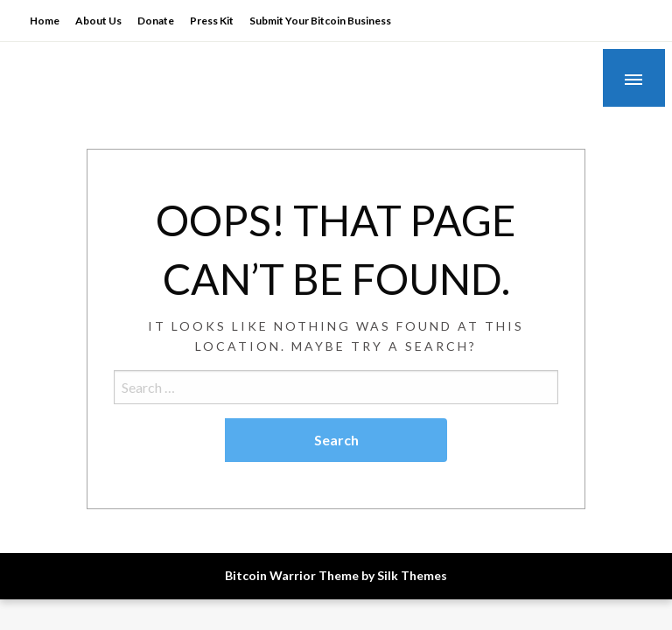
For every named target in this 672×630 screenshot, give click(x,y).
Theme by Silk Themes (383, 575)
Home (45, 21)
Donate (156, 21)
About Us (98, 21)
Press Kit (212, 21)
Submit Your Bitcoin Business (320, 21)
